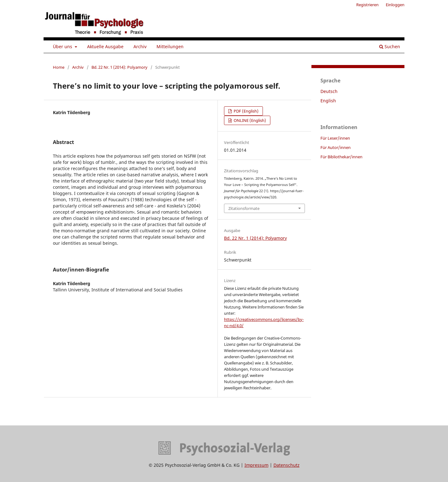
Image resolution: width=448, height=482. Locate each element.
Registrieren (367, 5)
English (328, 101)
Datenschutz (287, 465)
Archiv (140, 46)
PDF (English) (246, 111)
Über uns (63, 46)
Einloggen (395, 5)
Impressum (257, 465)
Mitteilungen (170, 46)
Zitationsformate (244, 208)
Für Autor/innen (336, 147)
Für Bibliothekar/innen (341, 157)
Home (59, 67)
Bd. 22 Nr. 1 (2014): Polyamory (119, 67)
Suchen (390, 46)
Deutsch (329, 91)
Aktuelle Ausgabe (105, 46)
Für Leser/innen (335, 138)
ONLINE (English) (249, 120)
